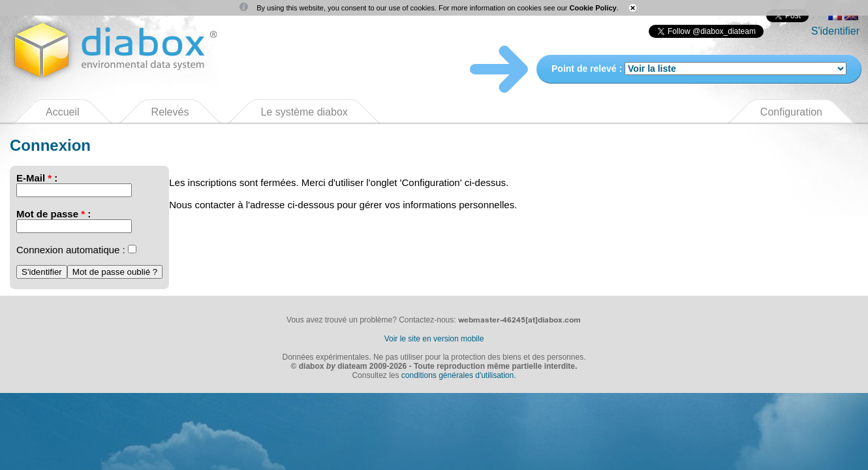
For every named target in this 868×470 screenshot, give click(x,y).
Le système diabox (304, 112)
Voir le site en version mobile (434, 339)
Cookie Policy (593, 8)
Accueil (63, 112)
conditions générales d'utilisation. (459, 375)
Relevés (170, 112)
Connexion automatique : (71, 250)
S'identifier (835, 31)
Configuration (791, 112)
